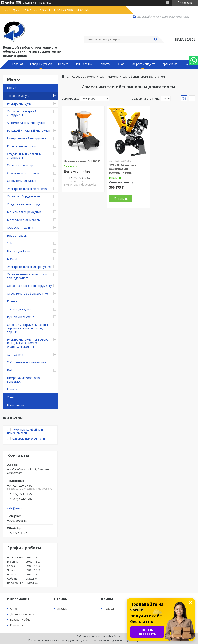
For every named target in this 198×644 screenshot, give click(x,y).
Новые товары (17, 235)
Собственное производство (26, 362)
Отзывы (62, 609)
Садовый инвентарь (21, 165)
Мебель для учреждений (24, 212)
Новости (105, 64)
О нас (120, 64)
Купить (123, 199)
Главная (18, 64)
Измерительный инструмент (27, 138)
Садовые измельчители (88, 77)
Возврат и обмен (21, 619)
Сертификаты (170, 64)
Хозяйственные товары (23, 173)
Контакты (16, 625)
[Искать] (156, 39)
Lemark (12, 389)
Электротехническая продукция (29, 267)
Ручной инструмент (21, 317)
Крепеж (12, 301)
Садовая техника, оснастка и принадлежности (27, 276)
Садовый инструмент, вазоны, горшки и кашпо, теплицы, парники (28, 328)
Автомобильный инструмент (27, 123)
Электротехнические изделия (27, 189)
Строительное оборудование (27, 294)
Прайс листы (16, 405)
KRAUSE (12, 259)
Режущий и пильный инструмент (29, 131)
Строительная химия (22, 181)
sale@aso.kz (15, 508)
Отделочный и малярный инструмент (24, 156)
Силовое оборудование (23, 196)
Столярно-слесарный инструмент (22, 113)
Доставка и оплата (22, 614)
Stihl (10, 243)
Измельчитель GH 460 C (82, 161)
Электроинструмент (21, 104)
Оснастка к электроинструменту (29, 286)
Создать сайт (31, 3)
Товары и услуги (41, 64)
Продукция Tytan (19, 251)
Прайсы (109, 609)
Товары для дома (19, 309)
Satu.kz (117, 636)
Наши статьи (84, 64)
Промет (63, 64)
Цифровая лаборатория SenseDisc (24, 380)
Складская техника (20, 228)
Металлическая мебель (23, 220)
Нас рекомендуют (143, 64)
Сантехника (15, 355)
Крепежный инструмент (23, 146)
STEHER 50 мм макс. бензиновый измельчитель (124, 169)
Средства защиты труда (24, 204)
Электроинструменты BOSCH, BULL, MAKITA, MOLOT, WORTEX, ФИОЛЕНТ (28, 343)
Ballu (10, 370)
